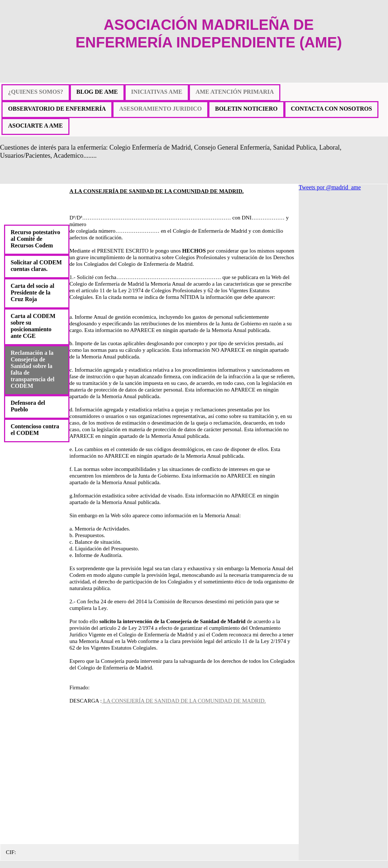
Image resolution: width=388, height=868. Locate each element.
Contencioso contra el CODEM (35, 430)
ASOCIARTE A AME (35, 126)
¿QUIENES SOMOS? (36, 92)
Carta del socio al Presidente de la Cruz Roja (33, 292)
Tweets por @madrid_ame (330, 187)
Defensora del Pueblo (28, 406)
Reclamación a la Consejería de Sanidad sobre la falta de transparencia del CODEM (33, 369)
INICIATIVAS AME (157, 92)
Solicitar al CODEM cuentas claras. (36, 266)
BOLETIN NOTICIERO (246, 109)
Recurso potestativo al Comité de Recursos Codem (35, 239)
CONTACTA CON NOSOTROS (332, 109)
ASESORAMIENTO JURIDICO (160, 109)
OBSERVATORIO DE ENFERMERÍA (57, 109)
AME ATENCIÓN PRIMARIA (235, 92)
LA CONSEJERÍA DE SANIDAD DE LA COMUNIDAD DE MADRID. (184, 701)
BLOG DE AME (97, 92)
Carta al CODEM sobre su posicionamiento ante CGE (33, 326)
